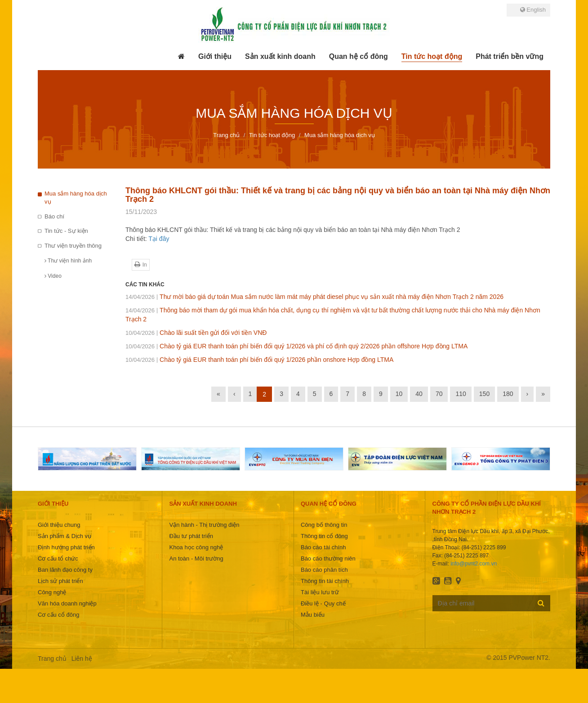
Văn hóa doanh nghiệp (67, 603)
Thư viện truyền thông (73, 246)
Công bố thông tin (324, 525)
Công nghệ (52, 592)
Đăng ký (541, 603)
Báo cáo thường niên (328, 558)
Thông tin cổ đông (324, 536)
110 (461, 394)
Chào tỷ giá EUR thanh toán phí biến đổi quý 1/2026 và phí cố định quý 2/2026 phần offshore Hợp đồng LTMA (296, 346)
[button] (215, 57)
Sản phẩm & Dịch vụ (65, 536)
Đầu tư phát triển (191, 536)
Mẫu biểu (313, 615)
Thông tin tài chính (325, 581)
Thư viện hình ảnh (68, 261)
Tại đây (159, 239)
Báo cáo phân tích (324, 570)
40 (419, 394)
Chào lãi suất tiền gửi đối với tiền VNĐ (196, 333)
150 (484, 394)
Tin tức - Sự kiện (66, 231)
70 (439, 394)
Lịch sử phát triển (60, 581)
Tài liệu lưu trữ (320, 592)
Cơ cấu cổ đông (58, 615)
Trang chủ (52, 659)
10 (399, 394)
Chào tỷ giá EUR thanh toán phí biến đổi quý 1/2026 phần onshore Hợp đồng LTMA (259, 360)
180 (508, 394)
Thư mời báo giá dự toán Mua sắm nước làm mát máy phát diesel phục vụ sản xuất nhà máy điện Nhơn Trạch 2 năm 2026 (314, 297)
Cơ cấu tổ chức (58, 558)
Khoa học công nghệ (196, 547)
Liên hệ (82, 659)
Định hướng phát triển (66, 547)
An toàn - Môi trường (196, 558)
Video (53, 276)
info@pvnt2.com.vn (474, 564)
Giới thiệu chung (59, 525)
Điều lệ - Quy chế (323, 603)
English (533, 10)
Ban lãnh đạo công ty (65, 570)
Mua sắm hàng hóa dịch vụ (76, 198)
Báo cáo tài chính (323, 547)
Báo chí (54, 216)
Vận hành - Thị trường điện (204, 525)
